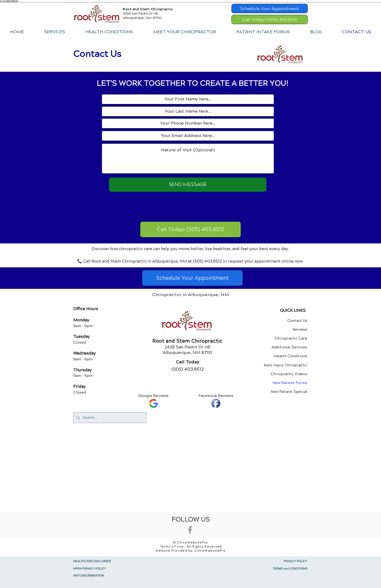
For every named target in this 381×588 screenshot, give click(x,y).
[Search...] (109, 418)
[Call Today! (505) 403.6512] (270, 19)
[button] (55, 32)
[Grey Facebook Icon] (190, 530)
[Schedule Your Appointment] (270, 8)
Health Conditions (291, 356)
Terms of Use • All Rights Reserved (191, 547)
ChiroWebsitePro (210, 551)
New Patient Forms (290, 383)
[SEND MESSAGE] (188, 185)
